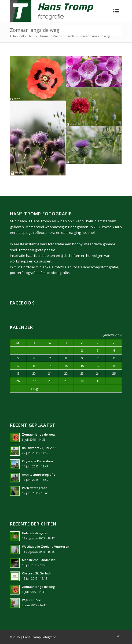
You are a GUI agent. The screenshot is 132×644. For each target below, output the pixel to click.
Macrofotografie (64, 36)
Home (44, 36)
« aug (34, 389)
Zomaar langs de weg (35, 30)
